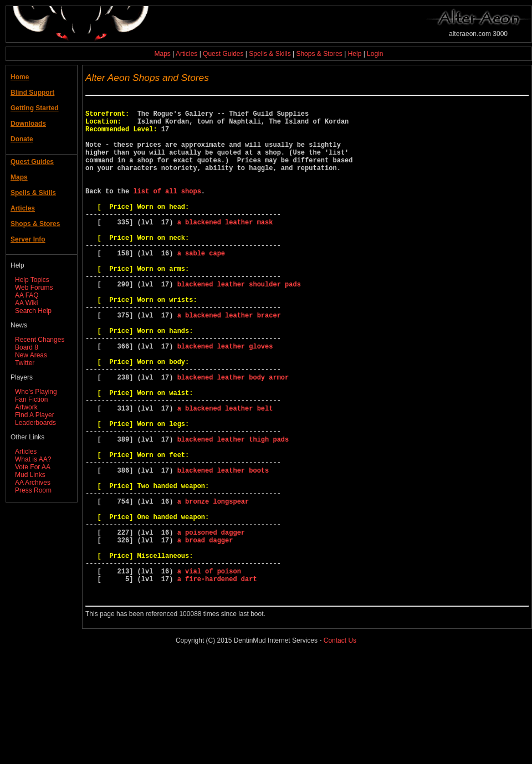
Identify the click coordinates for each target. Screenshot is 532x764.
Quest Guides (223, 54)
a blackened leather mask (225, 248)
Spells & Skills (270, 54)
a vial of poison (209, 672)
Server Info (28, 239)
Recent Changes (40, 340)
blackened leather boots (223, 550)
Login (375, 54)
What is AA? (33, 459)
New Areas (31, 355)
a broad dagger (205, 635)
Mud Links (30, 475)
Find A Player (35, 415)
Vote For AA (33, 467)
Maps (163, 54)
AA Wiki (26, 303)
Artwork (26, 407)
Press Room (33, 490)
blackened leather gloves (225, 399)
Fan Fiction (31, 399)
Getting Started (35, 108)
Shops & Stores (319, 54)
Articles (186, 54)
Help (355, 54)
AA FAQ (27, 295)
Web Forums (34, 288)
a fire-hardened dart (217, 682)
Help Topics (32, 280)
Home (20, 77)
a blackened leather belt (225, 475)
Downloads (28, 124)
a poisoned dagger (211, 625)
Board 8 (27, 347)
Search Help (33, 311)
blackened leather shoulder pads (239, 324)
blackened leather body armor (233, 437)
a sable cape (201, 286)
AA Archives (33, 483)
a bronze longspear (213, 588)
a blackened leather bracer (229, 362)
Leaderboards (35, 423)
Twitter (25, 363)
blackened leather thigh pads (233, 512)
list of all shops (167, 211)
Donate (22, 139)
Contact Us (340, 747)
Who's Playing (36, 392)
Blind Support (32, 93)
